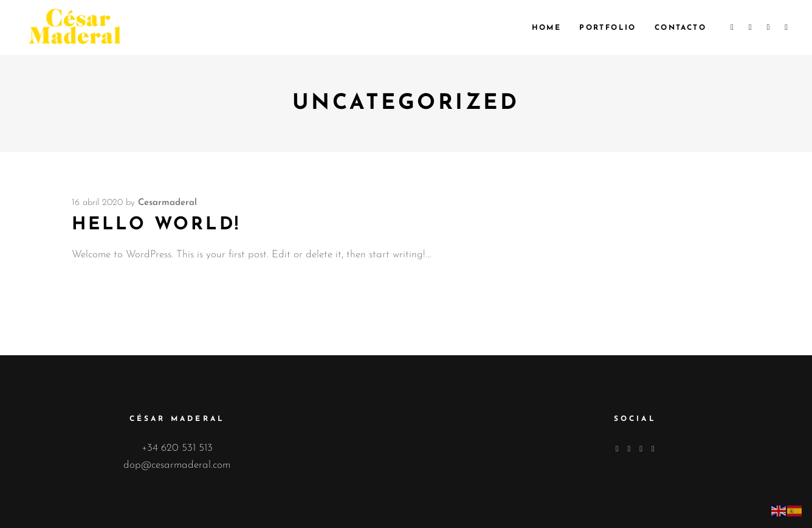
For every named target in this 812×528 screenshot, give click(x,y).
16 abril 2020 (97, 203)
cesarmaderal (167, 203)
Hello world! (156, 225)
